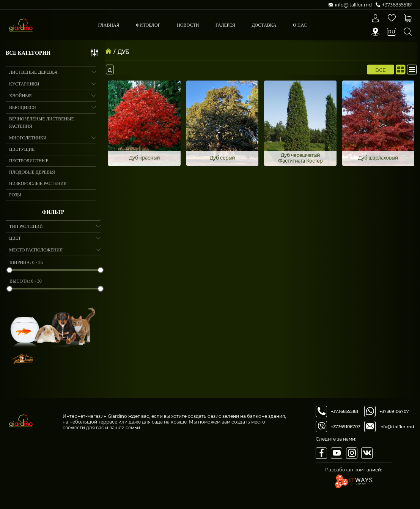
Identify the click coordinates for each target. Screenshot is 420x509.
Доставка (264, 25)
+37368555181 (344, 411)
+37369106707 (346, 427)
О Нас (300, 25)
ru (392, 32)
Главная (109, 25)
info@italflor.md (397, 427)
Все (381, 70)
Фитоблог (148, 25)
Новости (188, 25)
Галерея (225, 25)
